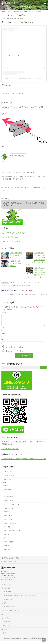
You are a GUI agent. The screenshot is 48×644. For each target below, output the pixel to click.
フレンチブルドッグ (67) (10, 525)
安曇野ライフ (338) (9, 544)
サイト (4, 342)
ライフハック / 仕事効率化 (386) (12, 533)
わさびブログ (6, 620)
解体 (24, 286)
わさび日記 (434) (9, 478)
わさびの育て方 (8, 602)
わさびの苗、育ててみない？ (12, 237)
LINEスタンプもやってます (12, 242)
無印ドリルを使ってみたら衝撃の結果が (15, 263)
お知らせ (5, 617)
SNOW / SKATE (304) (10, 495)
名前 (4, 330)
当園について (6, 587)
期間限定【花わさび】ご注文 (12, 613)
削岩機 (19, 286)
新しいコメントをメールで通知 (12, 349)
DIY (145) (6, 488)
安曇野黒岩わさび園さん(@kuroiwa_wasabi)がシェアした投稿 (22, 79)
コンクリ (17, 283)
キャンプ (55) (7, 514)
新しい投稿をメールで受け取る (12, 354)
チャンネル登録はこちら (10, 451)
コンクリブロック (26, 283)
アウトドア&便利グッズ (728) (12, 507)
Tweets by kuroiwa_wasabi (11, 461)
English (5, 635)
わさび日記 (6, 624)
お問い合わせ (6, 632)
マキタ (15, 94)
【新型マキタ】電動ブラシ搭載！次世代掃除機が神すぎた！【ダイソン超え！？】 (36, 273)
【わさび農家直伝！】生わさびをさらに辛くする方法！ (20, 598)
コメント (5, 312)
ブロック (9, 286)
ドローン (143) (8, 522)
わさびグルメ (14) (9, 503)
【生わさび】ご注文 (9, 609)
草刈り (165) (7, 552)
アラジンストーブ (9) (9, 510)
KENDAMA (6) (8, 492)
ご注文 (4, 605)
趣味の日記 (7, 482)
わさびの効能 (7, 594)
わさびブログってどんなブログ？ (14, 233)
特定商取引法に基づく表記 (10, 560)
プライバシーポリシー (9, 564)
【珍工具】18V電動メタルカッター (16, 255)
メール (4, 336)
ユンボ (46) (7, 529)
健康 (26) (6, 537)
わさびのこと (6, 590)
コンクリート (37, 283)
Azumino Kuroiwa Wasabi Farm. (21, 640)
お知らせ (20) (8, 474)
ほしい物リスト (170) (10, 499)
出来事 (22, 19)
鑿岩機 (28, 286)
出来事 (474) (7, 540)
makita (12, 283)
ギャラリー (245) (8, 518)
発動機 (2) (7, 548)
